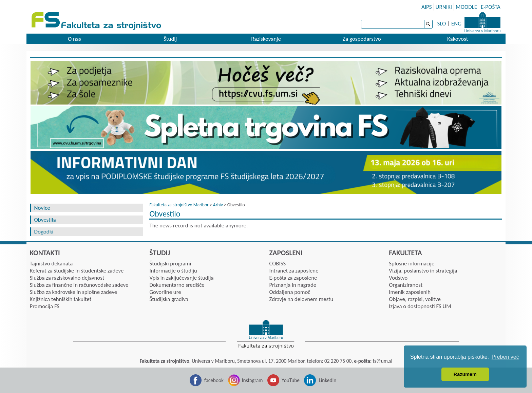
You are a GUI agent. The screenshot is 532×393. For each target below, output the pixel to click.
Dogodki (44, 232)
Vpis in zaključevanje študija (181, 278)
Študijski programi (170, 264)
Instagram (252, 380)
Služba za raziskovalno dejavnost (67, 278)
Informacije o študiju (173, 271)
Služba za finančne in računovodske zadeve (79, 285)
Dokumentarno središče (177, 285)
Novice (42, 208)
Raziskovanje (266, 39)
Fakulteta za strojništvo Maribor (179, 205)
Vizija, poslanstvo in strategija (423, 271)
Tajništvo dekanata (51, 264)
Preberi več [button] (505, 357)
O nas (74, 39)
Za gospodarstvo (362, 39)
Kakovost (458, 39)
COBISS (277, 264)
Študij (170, 39)
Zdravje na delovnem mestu (301, 299)
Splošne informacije (412, 264)
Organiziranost (406, 285)
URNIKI (444, 7)
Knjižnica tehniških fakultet (61, 299)
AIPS (427, 7)
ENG (456, 24)
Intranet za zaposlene (294, 271)
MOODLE (466, 7)
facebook (214, 380)
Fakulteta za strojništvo (97, 21)
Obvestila (45, 220)
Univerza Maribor (482, 22)
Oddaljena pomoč (290, 292)
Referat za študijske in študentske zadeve (77, 271)
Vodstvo (398, 278)
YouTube (291, 380)
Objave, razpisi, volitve (415, 299)
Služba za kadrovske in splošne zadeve (74, 292)
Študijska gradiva (169, 299)
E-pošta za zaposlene (293, 278)
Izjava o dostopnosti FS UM (420, 306)
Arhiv (218, 205)
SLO (442, 24)
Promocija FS (45, 306)
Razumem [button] (465, 374)
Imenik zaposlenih (410, 292)
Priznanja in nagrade (293, 285)
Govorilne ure (165, 292)
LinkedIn (327, 380)
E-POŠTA (491, 7)
